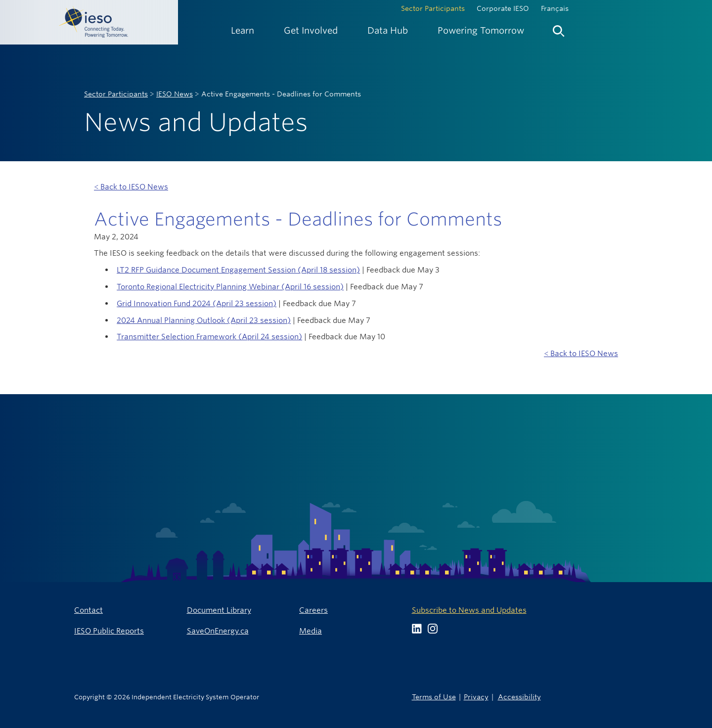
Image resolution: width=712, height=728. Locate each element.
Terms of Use (434, 697)
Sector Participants (433, 8)
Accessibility (519, 697)
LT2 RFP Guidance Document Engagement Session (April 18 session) (238, 270)
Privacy (476, 697)
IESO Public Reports (109, 631)
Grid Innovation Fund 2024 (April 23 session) (197, 303)
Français (555, 8)
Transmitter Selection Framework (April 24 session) (209, 337)
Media (311, 631)
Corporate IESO (503, 8)
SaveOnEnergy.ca (218, 631)
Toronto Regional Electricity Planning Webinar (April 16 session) (230, 287)
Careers (313, 610)
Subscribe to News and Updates (469, 610)
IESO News (175, 94)
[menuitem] (243, 30)
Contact (89, 610)
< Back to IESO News (131, 187)
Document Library (219, 610)
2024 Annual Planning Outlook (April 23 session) (204, 320)
